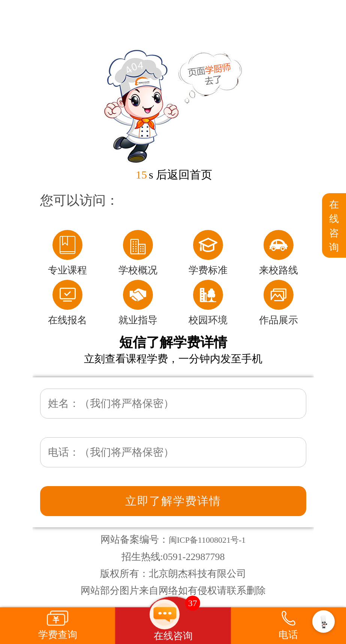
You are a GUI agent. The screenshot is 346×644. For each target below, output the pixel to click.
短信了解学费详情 (173, 342)
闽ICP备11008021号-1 (207, 540)
